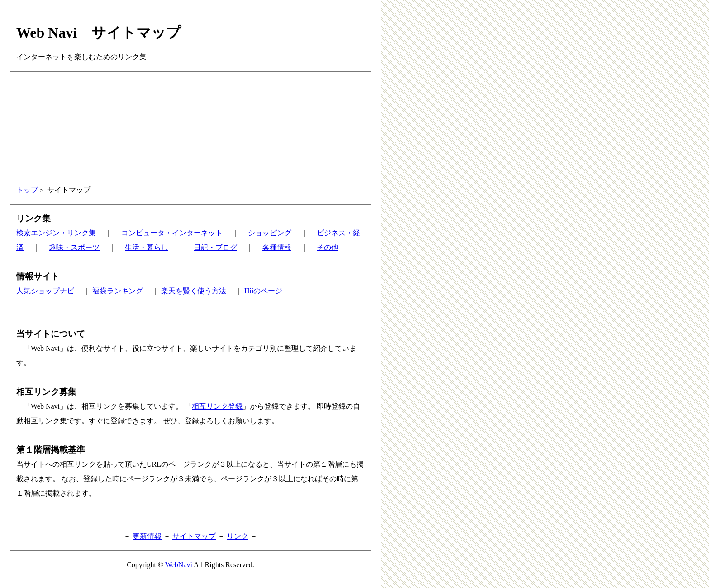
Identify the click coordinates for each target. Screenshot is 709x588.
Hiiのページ (263, 291)
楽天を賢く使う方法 (194, 291)
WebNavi (179, 565)
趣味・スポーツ (74, 247)
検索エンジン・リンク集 (56, 233)
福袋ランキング (118, 291)
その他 (328, 247)
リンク (238, 536)
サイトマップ (194, 536)
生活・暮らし (147, 247)
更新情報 (147, 536)
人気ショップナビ (45, 291)
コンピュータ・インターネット (172, 233)
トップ (27, 190)
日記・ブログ (215, 247)
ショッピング (270, 233)
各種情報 (277, 247)
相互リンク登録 (217, 406)
